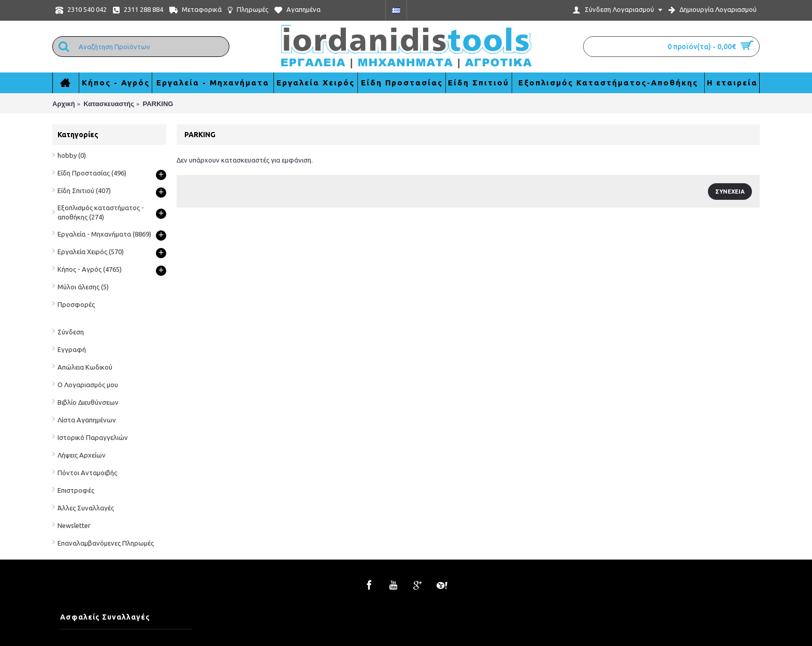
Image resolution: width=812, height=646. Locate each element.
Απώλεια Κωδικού (85, 367)
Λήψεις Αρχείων (82, 455)
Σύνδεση (71, 332)
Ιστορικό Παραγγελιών (93, 437)
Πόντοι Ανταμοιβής (87, 473)
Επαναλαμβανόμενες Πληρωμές (106, 543)
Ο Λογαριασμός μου (88, 385)
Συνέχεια (730, 192)
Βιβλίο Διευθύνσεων (88, 402)
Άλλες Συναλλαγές (86, 508)
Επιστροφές (76, 490)
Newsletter (74, 525)
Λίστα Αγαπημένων (87, 420)
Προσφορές (76, 304)
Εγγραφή (72, 349)
